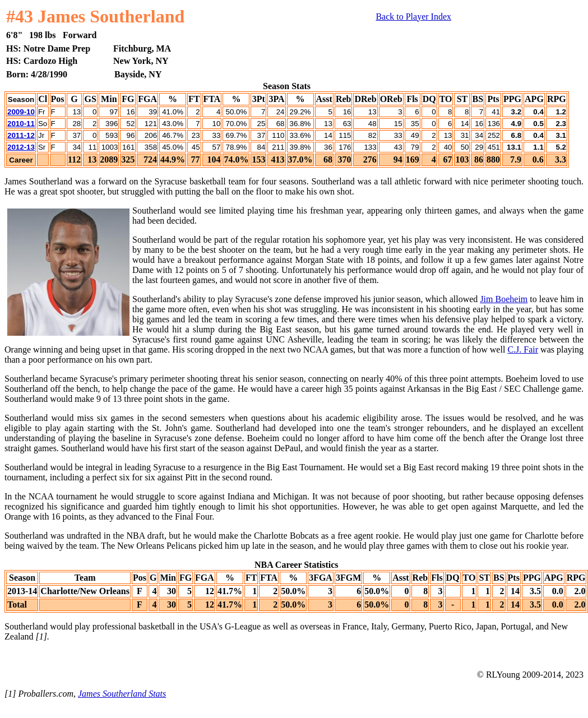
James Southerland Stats (122, 694)
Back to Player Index (413, 17)
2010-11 (21, 124)
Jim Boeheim (504, 299)
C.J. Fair (523, 349)
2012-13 (21, 147)
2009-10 (21, 112)
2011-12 (21, 135)
